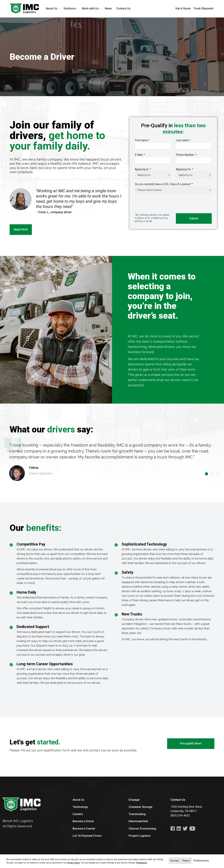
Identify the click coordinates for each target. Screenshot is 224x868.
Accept (175, 861)
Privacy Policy (73, 863)
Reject (186, 861)
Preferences (141, 863)
